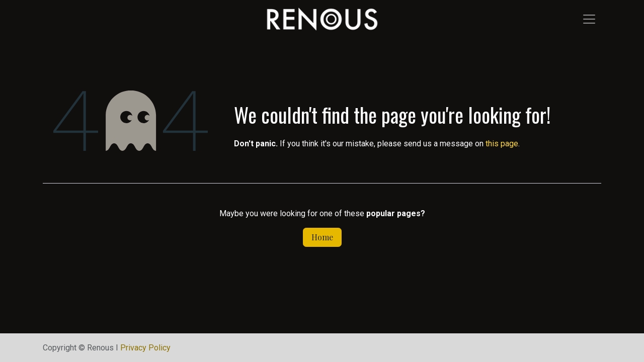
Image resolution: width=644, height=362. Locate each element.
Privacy (145, 348)
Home (322, 237)
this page (502, 144)
